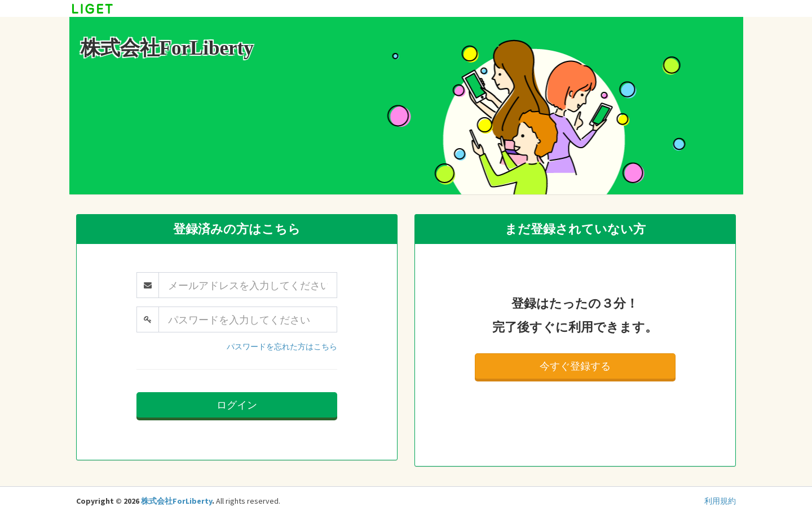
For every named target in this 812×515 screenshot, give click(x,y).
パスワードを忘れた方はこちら (282, 347)
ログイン (237, 405)
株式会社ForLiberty (176, 501)
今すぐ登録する (575, 366)
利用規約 (720, 501)
